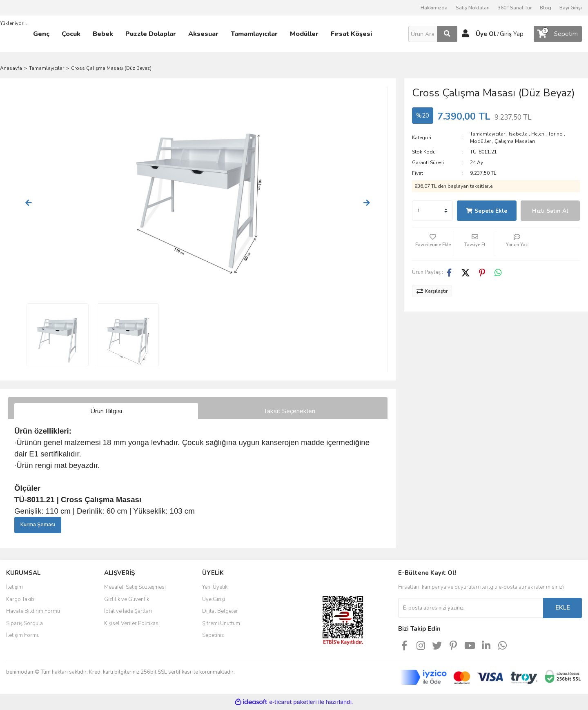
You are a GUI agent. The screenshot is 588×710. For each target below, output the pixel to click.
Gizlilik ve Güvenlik (127, 599)
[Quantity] (432, 211)
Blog (546, 8)
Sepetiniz (213, 635)
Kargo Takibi (21, 599)
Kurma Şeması (38, 525)
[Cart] (558, 34)
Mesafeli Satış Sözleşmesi (135, 587)
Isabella (518, 134)
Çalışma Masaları (515, 141)
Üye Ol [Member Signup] (486, 34)
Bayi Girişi (571, 8)
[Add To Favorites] (433, 244)
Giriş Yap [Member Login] (512, 34)
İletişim (14, 587)
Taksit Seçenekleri (290, 411)
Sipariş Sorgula (24, 623)
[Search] (433, 34)
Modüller (480, 141)
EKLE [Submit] (563, 608)
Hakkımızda (434, 8)
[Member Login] (465, 34)
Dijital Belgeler (220, 611)
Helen (538, 134)
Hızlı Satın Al (550, 211)
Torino (555, 134)
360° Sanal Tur (515, 8)
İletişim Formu (23, 635)
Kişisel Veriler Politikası (132, 623)
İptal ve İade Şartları (128, 611)
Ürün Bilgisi (106, 411)
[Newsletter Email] (471, 608)
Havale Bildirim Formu (33, 611)
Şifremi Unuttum (221, 623)
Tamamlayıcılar (488, 134)
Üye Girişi (214, 599)
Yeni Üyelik (215, 587)
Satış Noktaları (473, 8)
